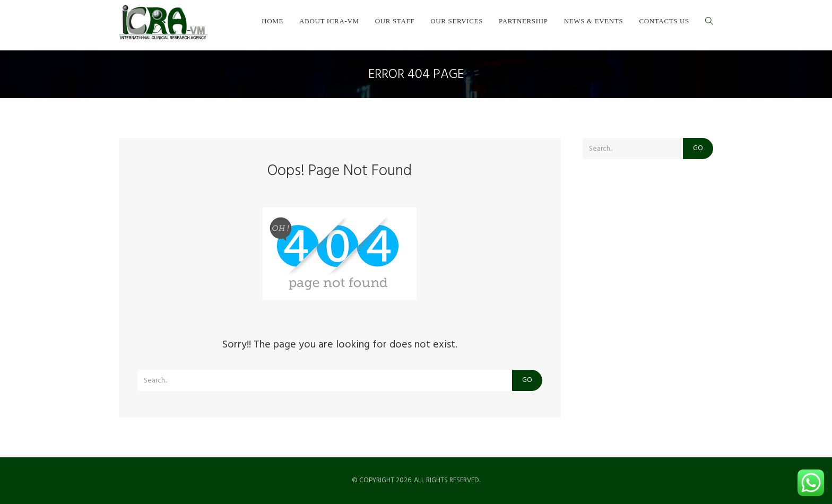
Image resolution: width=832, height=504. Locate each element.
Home (272, 21)
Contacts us (664, 21)
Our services (457, 21)
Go (527, 380)
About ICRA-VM (329, 21)
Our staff (395, 21)
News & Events (594, 21)
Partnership (523, 21)
